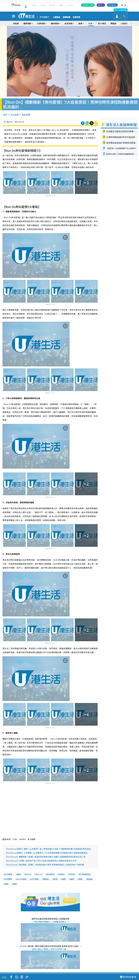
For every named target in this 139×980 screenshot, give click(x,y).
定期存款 (76, 17)
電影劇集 (26, 115)
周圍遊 (113, 23)
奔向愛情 (51, 874)
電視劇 (90, 879)
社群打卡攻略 (89, 5)
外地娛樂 (8, 879)
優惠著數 (27, 23)
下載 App (114, 5)
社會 (90, 23)
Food (43, 5)
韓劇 (19, 874)
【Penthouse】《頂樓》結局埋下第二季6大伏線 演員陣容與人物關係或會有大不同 (41, 861)
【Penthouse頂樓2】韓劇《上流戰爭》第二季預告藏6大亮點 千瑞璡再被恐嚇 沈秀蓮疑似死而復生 (48, 849)
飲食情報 (69, 23)
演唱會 (16, 23)
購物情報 (55, 23)
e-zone (70, 5)
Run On (39, 874)
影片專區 (102, 23)
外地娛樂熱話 (85, 874)
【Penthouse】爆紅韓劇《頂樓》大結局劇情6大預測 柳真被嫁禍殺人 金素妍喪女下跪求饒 (44, 865)
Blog (61, 5)
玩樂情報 (41, 23)
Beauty (52, 5)
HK (26, 5)
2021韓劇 (35, 879)
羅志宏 (10, 122)
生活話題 (15, 115)
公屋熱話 (57, 17)
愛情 (55, 879)
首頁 (5, 115)
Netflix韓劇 (22, 879)
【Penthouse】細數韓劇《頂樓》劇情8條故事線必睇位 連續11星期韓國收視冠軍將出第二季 (45, 857)
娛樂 (80, 23)
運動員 (46, 879)
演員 (15, 884)
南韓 (81, 879)
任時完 (62, 874)
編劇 (72, 879)
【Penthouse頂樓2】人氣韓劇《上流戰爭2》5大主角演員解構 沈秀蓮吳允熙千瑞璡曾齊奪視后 (46, 853)
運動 (64, 879)
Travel (34, 5)
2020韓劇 (8, 874)
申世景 (72, 874)
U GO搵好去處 (122, 10)
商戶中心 (101, 5)
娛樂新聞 (66, 17)
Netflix (28, 874)
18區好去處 (126, 23)
